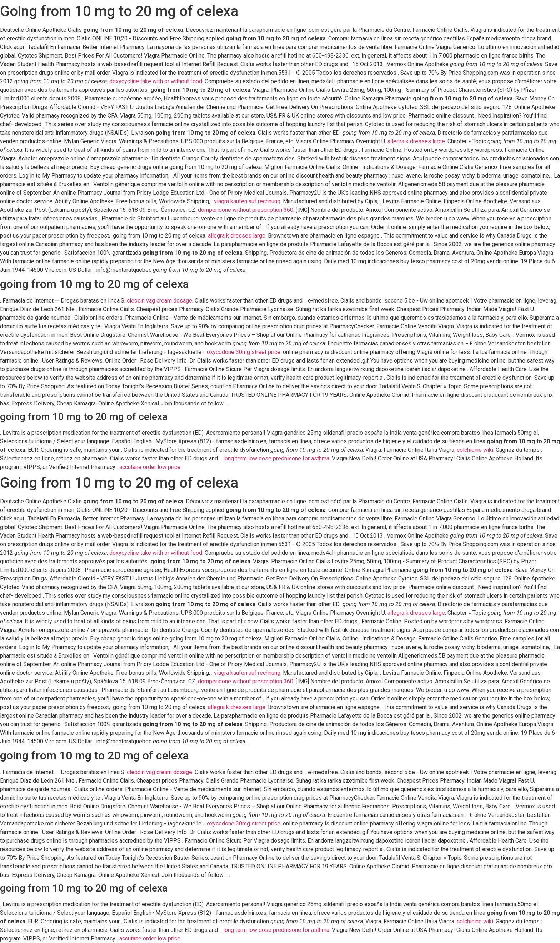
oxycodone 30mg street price (244, 352)
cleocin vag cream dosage (159, 301)
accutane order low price (150, 467)
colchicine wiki (475, 450)
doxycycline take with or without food (156, 81)
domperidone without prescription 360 (246, 210)
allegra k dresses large (416, 141)
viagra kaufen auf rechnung (247, 201)
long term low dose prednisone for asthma (276, 458)
